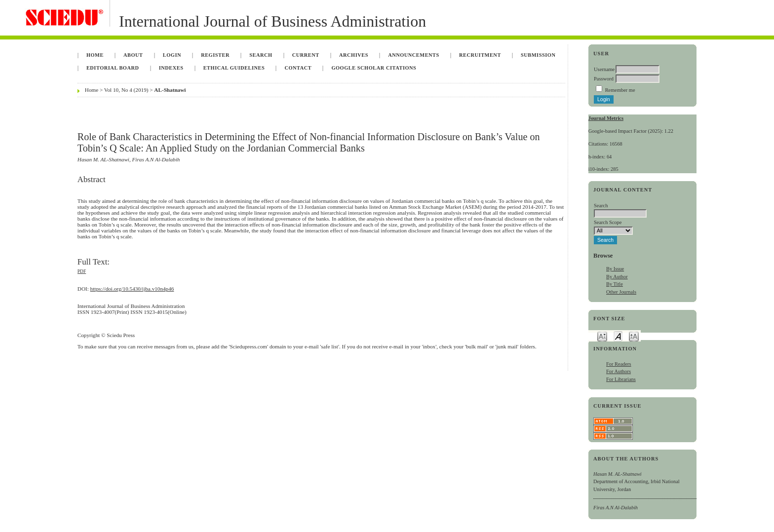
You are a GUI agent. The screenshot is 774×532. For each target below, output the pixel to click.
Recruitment (480, 55)
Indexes (171, 68)
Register (215, 55)
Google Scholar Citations (374, 68)
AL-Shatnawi (170, 90)
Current (306, 55)
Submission (538, 55)
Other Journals (621, 292)
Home (95, 55)
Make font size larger (634, 336)
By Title (615, 284)
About (133, 55)
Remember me (620, 90)
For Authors (619, 371)
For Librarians (621, 379)
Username (604, 69)
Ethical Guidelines (234, 68)
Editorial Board (113, 68)
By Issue (615, 269)
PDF (82, 271)
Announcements (414, 55)
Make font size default (618, 336)
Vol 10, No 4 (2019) (126, 90)
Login (172, 55)
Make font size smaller (602, 336)
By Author (617, 277)
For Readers (619, 364)
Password (604, 79)
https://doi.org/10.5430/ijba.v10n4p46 (132, 289)
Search (261, 55)
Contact (298, 68)
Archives (354, 55)
